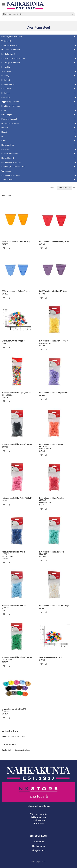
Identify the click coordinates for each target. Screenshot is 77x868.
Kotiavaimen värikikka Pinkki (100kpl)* (17, 498)
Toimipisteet (39, 842)
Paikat (4, 110)
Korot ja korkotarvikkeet (11, 106)
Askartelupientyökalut (10, 45)
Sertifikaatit (39, 823)
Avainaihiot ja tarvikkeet (11, 175)
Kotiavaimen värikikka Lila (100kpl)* (53, 393)
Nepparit (5, 128)
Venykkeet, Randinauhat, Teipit (13, 167)
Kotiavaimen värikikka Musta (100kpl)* (17, 444)
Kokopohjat (6, 97)
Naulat (4, 132)
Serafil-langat (7, 115)
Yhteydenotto (38, 850)
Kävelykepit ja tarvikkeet (11, 63)
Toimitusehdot (38, 820)
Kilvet (4, 141)
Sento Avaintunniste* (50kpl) (51, 657)
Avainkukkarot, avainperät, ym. (14, 58)
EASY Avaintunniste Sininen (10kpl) (16, 291)
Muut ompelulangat (9, 119)
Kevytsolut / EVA (8, 84)
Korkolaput (6, 93)
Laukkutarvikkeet (8, 54)
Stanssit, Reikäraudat (10, 154)
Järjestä (52, 188)
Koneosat (5, 149)
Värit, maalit (6, 41)
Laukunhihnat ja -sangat (11, 162)
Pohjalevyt (6, 76)
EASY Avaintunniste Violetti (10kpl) (53, 291)
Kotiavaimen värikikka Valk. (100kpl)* (54, 606)
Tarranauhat (6, 171)
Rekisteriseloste (38, 817)
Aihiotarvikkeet (7, 180)
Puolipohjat (6, 67)
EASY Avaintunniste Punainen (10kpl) (54, 241)
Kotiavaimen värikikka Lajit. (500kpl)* (17, 393)
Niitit (3, 136)
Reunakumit (6, 89)
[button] (4, 248)
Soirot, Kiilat (6, 71)
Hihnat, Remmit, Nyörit (10, 123)
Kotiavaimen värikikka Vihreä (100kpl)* (17, 657)
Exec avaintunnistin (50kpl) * (13, 341)
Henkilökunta (39, 846)
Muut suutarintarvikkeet (11, 50)
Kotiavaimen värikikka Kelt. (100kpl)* (54, 341)
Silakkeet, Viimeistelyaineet (12, 37)
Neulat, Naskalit (8, 158)
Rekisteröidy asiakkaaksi (39, 806)
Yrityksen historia (39, 814)
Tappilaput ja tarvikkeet (11, 102)
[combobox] (38, 14)
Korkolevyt (6, 80)
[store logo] (25, 5)
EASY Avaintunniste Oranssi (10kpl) (16, 241)
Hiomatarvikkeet (8, 145)
